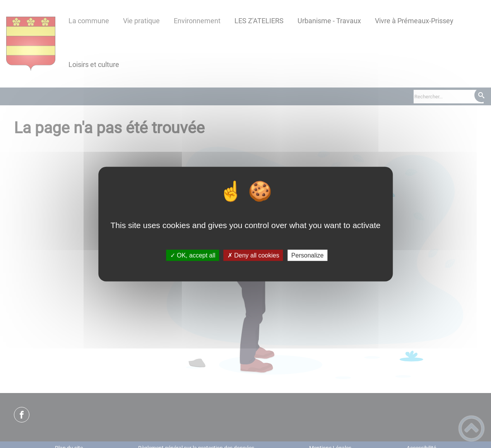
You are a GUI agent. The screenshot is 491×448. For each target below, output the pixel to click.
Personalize (308, 255)
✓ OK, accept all (193, 255)
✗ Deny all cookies (253, 255)
